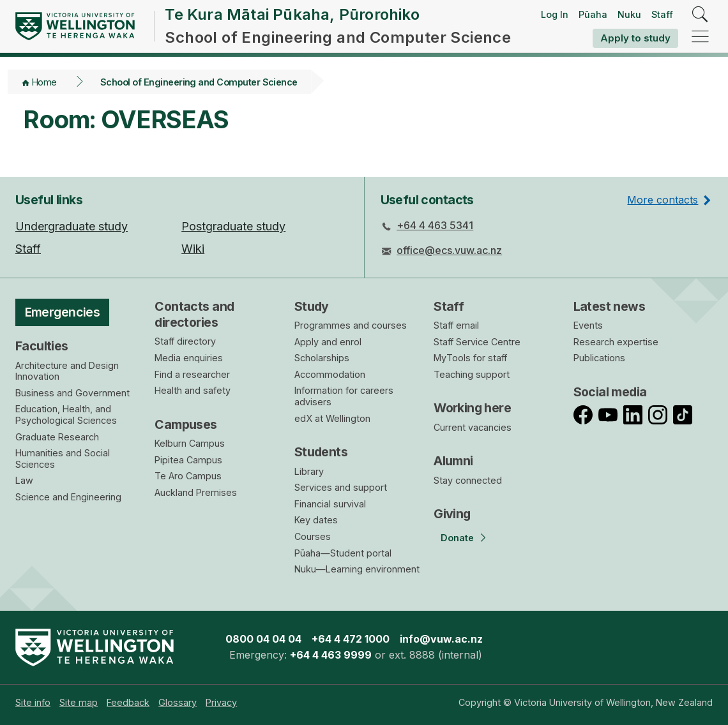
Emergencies (63, 312)
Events (588, 325)
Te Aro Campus (188, 476)
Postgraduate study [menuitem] (233, 226)
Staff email (456, 325)
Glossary (178, 702)
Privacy (221, 702)
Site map (79, 702)
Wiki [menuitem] (193, 249)
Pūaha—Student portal (343, 553)
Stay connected (468, 480)
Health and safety (193, 390)
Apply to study (635, 38)
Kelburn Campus (190, 443)
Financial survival (330, 504)
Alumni (453, 461)
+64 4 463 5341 (435, 225)
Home (44, 82)
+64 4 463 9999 (331, 655)
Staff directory (185, 341)
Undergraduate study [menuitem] (72, 226)
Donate (457, 538)
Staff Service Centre (477, 342)
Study (312, 306)
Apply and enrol (328, 342)
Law (24, 480)
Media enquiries (189, 358)
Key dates (316, 520)
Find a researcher (192, 374)
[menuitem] (33, 702)
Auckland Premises (196, 492)
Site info (33, 702)
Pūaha (593, 14)
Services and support (341, 487)
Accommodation (330, 374)
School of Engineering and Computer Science (199, 82)
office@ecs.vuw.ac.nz (449, 250)
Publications (599, 358)
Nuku (629, 14)
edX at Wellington (332, 418)
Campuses (186, 424)
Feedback (128, 702)
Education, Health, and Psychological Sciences (66, 415)
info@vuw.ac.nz (441, 639)
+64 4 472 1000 (351, 639)
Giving (452, 514)
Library (309, 471)
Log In (555, 14)
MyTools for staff (470, 358)
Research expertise (616, 342)
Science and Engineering (68, 497)
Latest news (610, 306)
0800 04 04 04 (263, 639)
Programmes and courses (351, 325)
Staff (662, 14)
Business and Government (72, 393)
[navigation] (700, 37)
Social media (610, 392)
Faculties (42, 346)
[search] (700, 15)
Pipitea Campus (188, 460)
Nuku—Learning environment (357, 569)
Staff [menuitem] (28, 249)
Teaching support (472, 374)
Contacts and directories (194, 314)
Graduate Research (57, 437)
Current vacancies (473, 427)
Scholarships (322, 358)
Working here (472, 408)
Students (321, 452)
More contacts (663, 200)
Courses (313, 536)
